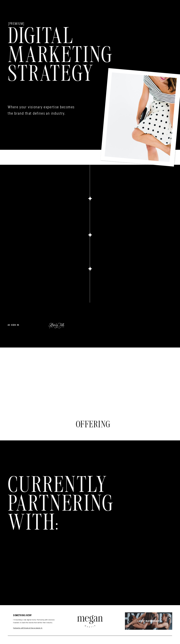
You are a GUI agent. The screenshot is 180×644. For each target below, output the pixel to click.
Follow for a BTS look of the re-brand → (28, 628)
